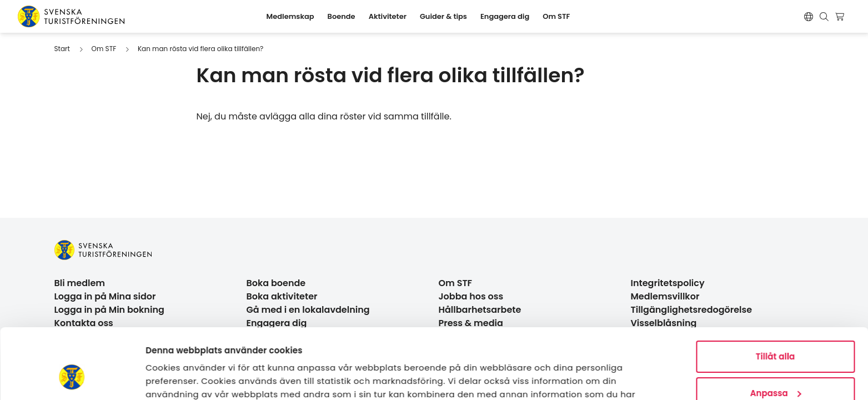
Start (62, 49)
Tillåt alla (776, 296)
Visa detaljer (172, 378)
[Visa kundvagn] (841, 17)
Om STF (104, 49)
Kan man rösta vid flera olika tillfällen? (200, 49)
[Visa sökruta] (824, 17)
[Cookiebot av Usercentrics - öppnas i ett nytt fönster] (72, 378)
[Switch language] (809, 17)
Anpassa (776, 332)
